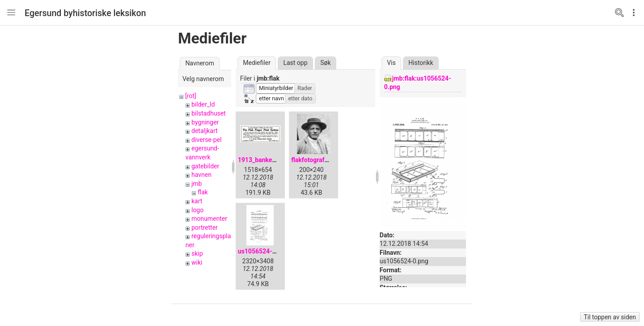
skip (197, 253)
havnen (201, 175)
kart (197, 201)
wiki (197, 262)
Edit (636, 13)
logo (197, 210)
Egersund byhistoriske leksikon (85, 13)
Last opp (295, 63)
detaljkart (205, 131)
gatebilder (205, 166)
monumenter (209, 219)
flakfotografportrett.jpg (324, 160)
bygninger (205, 122)
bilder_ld (203, 104)
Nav (11, 13)
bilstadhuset (209, 113)
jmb (197, 184)
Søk (325, 63)
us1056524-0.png (263, 251)
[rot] (191, 96)
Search (619, 13)
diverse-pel (206, 140)
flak (203, 192)
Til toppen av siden (610, 317)
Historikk (421, 63)
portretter (205, 227)
